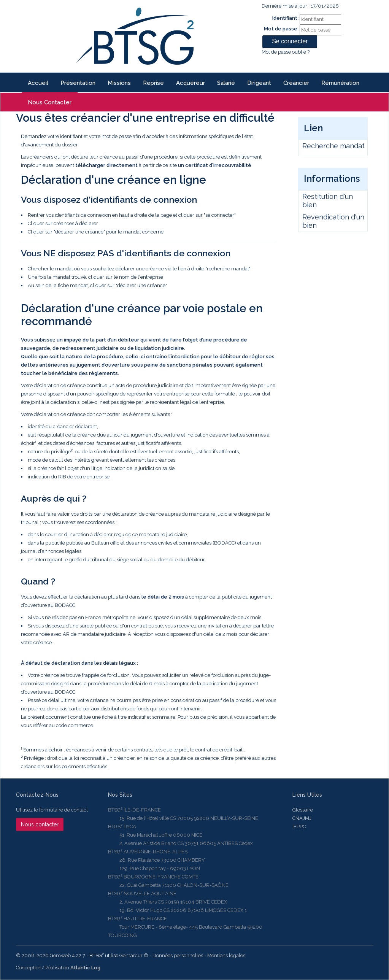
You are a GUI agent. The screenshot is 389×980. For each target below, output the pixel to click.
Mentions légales (226, 955)
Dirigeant (259, 83)
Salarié (226, 83)
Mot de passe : (282, 29)
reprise (153, 83)
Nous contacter (50, 102)
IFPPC (299, 827)
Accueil (38, 83)
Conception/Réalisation (58, 968)
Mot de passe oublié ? (286, 52)
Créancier (296, 83)
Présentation (78, 83)
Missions (119, 83)
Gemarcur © (134, 955)
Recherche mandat (333, 146)
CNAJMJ (302, 818)
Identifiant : (286, 18)
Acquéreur (191, 83)
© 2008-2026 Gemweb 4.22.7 (51, 955)
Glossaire (303, 810)
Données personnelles (178, 955)
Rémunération (340, 83)
